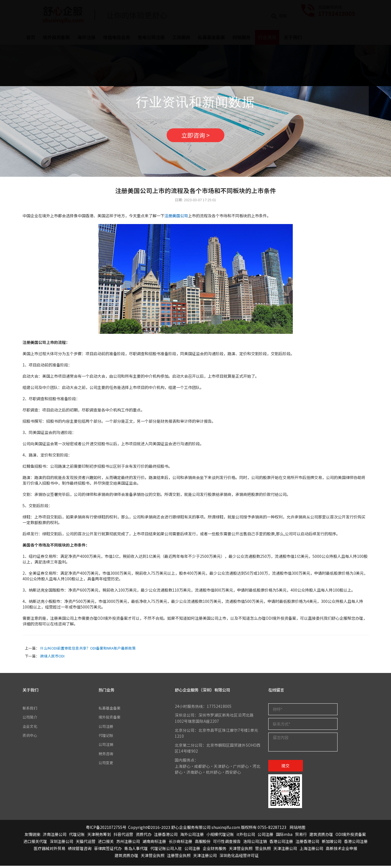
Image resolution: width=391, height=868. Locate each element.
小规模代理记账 (220, 836)
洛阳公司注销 (255, 844)
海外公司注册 (192, 836)
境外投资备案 (110, 719)
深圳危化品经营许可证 (239, 858)
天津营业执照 (241, 851)
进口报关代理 (35, 844)
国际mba (284, 836)
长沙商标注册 (180, 844)
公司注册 (106, 728)
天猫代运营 (86, 844)
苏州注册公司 (128, 844)
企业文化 (30, 728)
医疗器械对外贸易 (50, 851)
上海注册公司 (311, 851)
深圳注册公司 (61, 844)
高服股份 (203, 844)
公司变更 (106, 765)
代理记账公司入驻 (166, 851)
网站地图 (298, 829)
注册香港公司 (166, 836)
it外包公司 (246, 836)
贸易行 (301, 836)
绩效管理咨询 (80, 851)
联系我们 (30, 710)
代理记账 (106, 737)
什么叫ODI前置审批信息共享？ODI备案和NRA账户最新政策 (88, 650)
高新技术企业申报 (341, 851)
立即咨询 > (196, 137)
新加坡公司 (332, 844)
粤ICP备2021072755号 (106, 829)
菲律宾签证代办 (108, 851)
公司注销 (106, 746)
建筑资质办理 (321, 836)
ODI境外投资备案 (351, 836)
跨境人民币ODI (52, 658)
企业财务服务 (215, 851)
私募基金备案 (110, 710)
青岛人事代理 (136, 851)
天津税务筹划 (99, 836)
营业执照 (263, 851)
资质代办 (144, 836)
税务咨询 (106, 756)
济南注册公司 (55, 836)
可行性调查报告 (227, 844)
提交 (285, 768)
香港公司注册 (281, 844)
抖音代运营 (123, 836)
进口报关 (106, 844)
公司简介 (30, 719)
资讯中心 (30, 737)
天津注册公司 (285, 851)
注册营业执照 (179, 858)
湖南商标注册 (154, 844)
